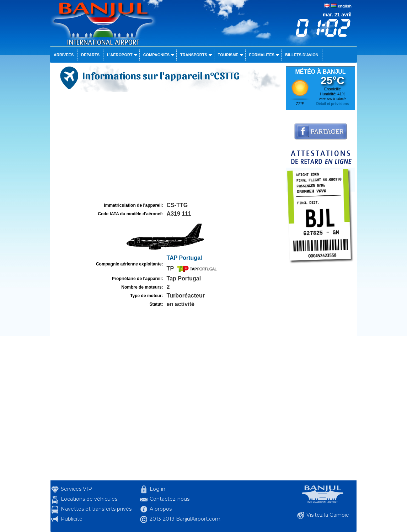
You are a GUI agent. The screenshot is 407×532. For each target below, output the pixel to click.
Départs (90, 55)
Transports (194, 55)
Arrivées (64, 55)
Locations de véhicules (89, 499)
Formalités (262, 55)
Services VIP (76, 489)
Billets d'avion (302, 55)
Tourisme (228, 55)
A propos (161, 509)
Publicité (72, 519)
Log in (157, 489)
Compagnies (156, 55)
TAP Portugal (184, 258)
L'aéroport (120, 55)
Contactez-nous (170, 499)
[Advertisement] (167, 147)
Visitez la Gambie (328, 515)
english (345, 6)
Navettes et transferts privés (96, 509)
